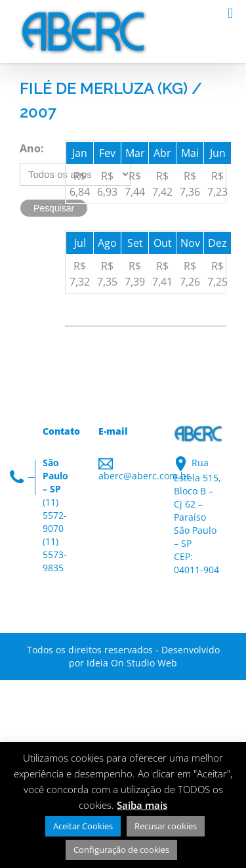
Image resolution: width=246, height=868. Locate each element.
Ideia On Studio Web (132, 663)
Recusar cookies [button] (166, 826)
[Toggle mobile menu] (230, 13)
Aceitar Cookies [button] (83, 826)
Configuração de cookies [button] (121, 850)
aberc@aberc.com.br (144, 476)
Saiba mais (142, 805)
